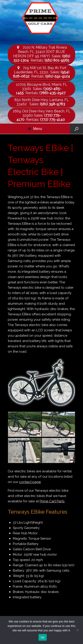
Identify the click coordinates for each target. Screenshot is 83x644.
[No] (77, 630)
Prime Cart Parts (52, 501)
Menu (35, 129)
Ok (43, 637)
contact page (30, 482)
